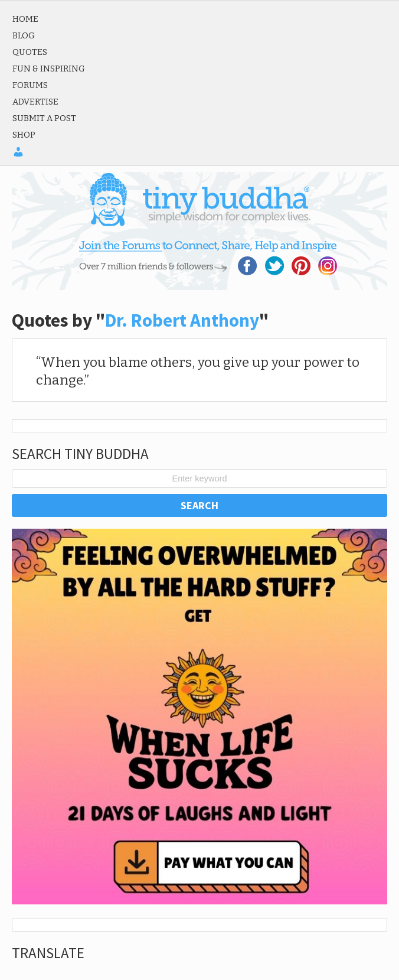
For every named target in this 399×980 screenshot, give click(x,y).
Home (25, 19)
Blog (24, 35)
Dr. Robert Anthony (182, 320)
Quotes (30, 52)
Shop (24, 135)
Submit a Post (44, 118)
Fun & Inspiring (49, 69)
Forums (30, 85)
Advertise (35, 102)
